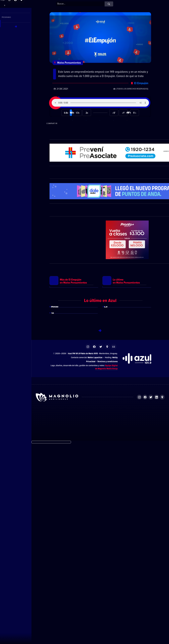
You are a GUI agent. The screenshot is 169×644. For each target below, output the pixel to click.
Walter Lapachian (95, 558)
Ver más (74, 352)
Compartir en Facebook (93, 130)
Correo (114, 547)
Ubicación (107, 547)
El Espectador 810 (82, 615)
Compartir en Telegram (79, 130)
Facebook (94, 547)
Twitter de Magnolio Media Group (151, 598)
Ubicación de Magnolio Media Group (162, 598)
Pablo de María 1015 (89, 554)
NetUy (115, 558)
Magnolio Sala (117, 615)
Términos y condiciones (107, 562)
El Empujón (141, 90)
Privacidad (91, 562)
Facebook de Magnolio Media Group (145, 598)
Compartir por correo (133, 130)
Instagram (88, 547)
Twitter (101, 547)
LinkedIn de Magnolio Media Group (156, 598)
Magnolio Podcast (133, 615)
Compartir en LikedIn (120, 130)
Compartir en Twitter (106, 130)
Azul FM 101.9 (74, 554)
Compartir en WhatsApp (65, 130)
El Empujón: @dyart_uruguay (80, 70)
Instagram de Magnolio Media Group (139, 598)
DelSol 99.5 (66, 615)
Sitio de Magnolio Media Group (57, 598)
